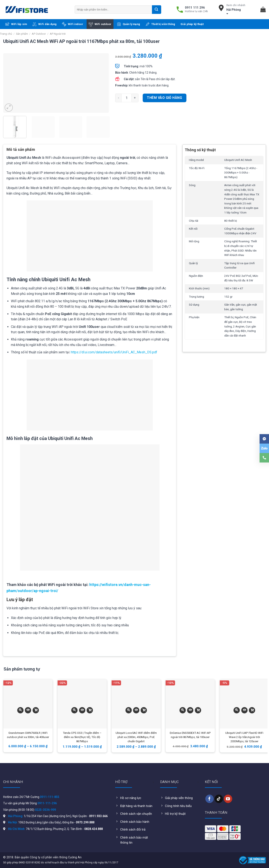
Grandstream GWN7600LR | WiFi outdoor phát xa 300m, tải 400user (28, 735)
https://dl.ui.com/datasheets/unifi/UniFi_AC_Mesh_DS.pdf (114, 352)
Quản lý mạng (128, 24)
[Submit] (157, 9)
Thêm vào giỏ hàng (164, 98)
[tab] (21, 151)
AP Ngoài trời (58, 34)
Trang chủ (6, 34)
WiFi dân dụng (44, 24)
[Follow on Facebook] (210, 799)
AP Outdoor (39, 34)
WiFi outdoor (100, 24)
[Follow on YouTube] (228, 799)
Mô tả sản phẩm (21, 149)
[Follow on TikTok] (219, 799)
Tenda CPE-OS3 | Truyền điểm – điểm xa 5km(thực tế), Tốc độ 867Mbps (82, 737)
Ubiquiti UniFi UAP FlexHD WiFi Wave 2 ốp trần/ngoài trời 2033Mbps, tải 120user (244, 737)
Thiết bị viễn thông (160, 24)
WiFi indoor (73, 24)
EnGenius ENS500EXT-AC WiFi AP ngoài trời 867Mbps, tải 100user (190, 735)
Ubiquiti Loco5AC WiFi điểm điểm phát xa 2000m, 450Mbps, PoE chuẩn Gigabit (136, 737)
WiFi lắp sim (16, 24)
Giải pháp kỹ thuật (192, 24)
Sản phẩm (22, 34)
